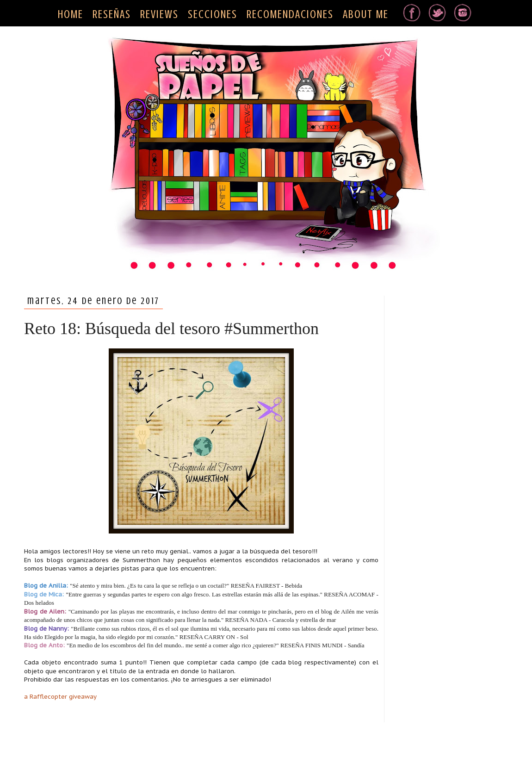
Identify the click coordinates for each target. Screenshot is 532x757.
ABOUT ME (366, 14)
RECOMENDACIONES (290, 14)
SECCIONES (213, 14)
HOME (71, 14)
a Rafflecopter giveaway (60, 697)
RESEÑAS (112, 14)
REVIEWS (159, 14)
